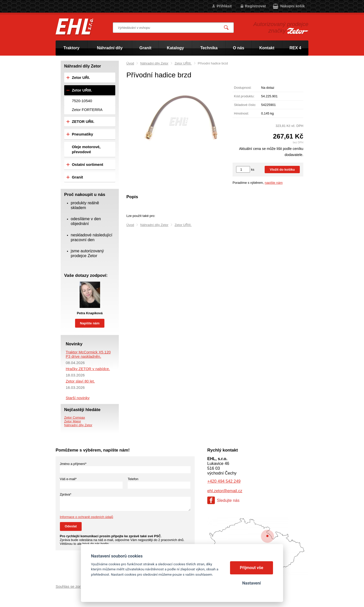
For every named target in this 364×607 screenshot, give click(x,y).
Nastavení (251, 583)
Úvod (130, 63)
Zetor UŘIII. (183, 63)
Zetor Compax (75, 418)
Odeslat (71, 526)
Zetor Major (73, 421)
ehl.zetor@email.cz (225, 491)
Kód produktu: (244, 96)
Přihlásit (224, 6)
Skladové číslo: (245, 105)
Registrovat (255, 6)
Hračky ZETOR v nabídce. (88, 369)
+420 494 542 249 (224, 481)
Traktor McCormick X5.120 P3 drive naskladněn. (88, 354)
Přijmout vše (252, 568)
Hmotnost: (242, 113)
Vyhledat (226, 28)
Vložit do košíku (282, 170)
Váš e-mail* (68, 479)
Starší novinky (78, 398)
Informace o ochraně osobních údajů (87, 517)
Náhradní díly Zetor (154, 63)
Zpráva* (66, 494)
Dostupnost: (243, 88)
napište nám (274, 183)
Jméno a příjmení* (73, 464)
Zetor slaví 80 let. (80, 381)
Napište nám (90, 323)
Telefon (133, 479)
